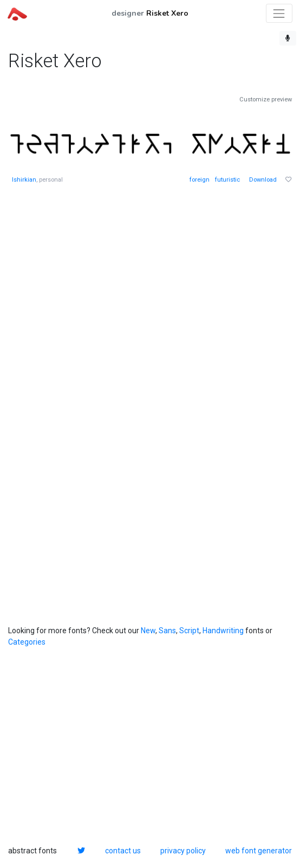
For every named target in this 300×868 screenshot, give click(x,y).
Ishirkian (24, 180)
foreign (200, 180)
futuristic (227, 180)
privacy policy (183, 851)
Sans (167, 631)
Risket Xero (167, 13)
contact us (123, 851)
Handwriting (223, 631)
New (148, 631)
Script (189, 631)
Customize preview (266, 99)
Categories (27, 642)
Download (263, 180)
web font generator (259, 851)
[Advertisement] (89, 363)
